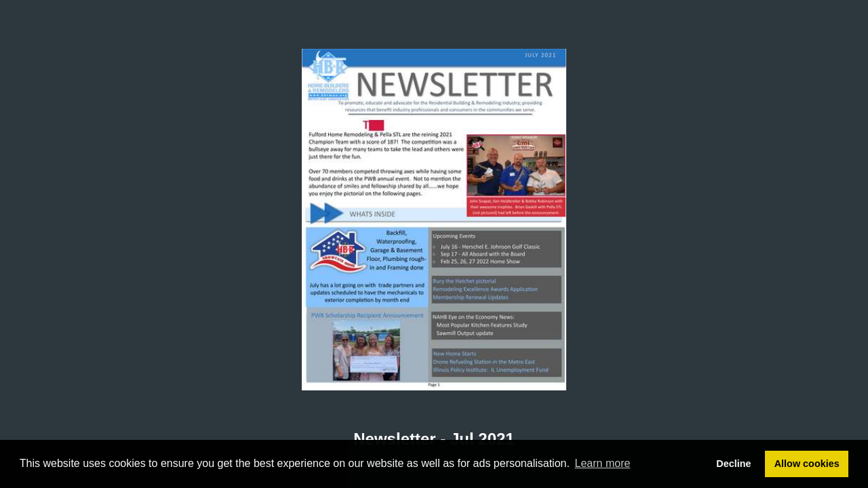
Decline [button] (733, 464)
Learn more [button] (603, 463)
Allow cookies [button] (807, 464)
